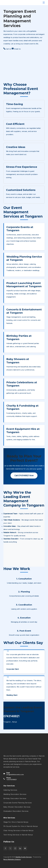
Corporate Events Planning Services (18, 803)
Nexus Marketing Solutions (12, 859)
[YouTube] (25, 848)
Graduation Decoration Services (16, 811)
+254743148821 (11, 780)
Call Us (8, 49)
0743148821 (11, 716)
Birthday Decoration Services (15, 798)
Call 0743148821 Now (24, 475)
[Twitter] (10, 848)
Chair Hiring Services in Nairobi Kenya (18, 830)
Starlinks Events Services (24, 857)
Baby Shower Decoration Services (17, 807)
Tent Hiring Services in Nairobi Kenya (18, 835)
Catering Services (10, 790)
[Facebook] (5, 848)
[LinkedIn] (20, 848)
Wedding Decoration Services (15, 794)
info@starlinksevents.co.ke (15, 775)
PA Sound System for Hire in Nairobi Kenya (21, 826)
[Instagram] (15, 848)
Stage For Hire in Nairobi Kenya (16, 822)
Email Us (16, 49)
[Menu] (44, 3)
